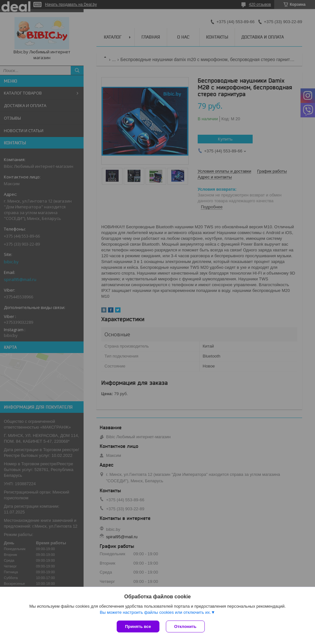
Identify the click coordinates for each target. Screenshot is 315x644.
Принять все (138, 626)
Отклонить (185, 626)
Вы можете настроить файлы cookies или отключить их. (155, 612)
